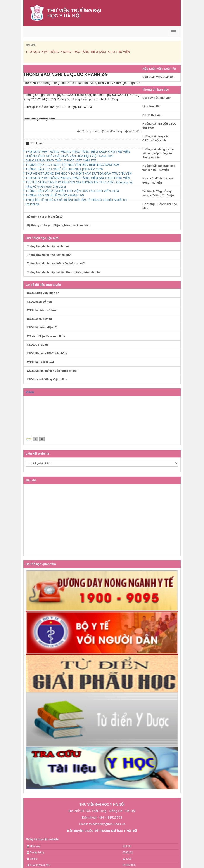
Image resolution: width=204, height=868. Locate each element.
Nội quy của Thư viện (157, 98)
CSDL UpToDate (38, 345)
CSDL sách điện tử (39, 319)
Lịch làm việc (151, 106)
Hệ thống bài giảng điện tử (45, 217)
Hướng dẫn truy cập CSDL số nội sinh (156, 138)
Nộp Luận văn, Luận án (158, 77)
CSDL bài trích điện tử (42, 327)
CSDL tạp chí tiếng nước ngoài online (52, 371)
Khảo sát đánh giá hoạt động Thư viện (158, 181)
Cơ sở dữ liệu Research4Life (46, 336)
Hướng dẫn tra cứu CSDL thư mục (159, 126)
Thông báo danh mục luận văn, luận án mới (56, 263)
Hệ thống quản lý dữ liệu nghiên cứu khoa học (58, 225)
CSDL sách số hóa (39, 302)
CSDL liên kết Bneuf (40, 362)
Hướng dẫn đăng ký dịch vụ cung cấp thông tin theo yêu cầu (159, 153)
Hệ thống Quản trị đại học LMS (160, 206)
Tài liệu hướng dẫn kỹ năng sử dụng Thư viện (158, 193)
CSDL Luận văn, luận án (43, 293)
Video (30, 392)
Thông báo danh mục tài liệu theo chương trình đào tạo (64, 272)
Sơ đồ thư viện (152, 115)
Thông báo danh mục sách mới (48, 246)
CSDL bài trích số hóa (42, 310)
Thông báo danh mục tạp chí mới (49, 255)
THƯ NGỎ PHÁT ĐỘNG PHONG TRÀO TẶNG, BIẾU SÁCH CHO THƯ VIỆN (78, 52)
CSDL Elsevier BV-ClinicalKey (47, 353)
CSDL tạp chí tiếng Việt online (47, 379)
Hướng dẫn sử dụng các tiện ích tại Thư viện (159, 168)
